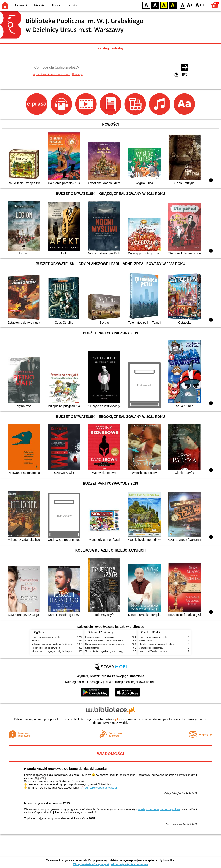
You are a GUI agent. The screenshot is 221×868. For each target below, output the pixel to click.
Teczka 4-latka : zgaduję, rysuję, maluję (104, 651)
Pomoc (56, 5)
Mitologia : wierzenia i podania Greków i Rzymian (55, 644)
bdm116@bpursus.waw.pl (101, 788)
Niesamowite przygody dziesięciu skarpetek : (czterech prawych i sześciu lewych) (71, 651)
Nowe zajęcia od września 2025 (47, 803)
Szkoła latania (92, 648)
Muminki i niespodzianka (151, 648)
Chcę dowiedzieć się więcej (91, 864)
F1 (190, 5)
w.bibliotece (107, 719)
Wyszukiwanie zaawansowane (51, 74)
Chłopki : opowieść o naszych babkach (104, 641)
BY (173, 5)
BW (155, 5)
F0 (182, 5)
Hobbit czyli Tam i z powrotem (46, 648)
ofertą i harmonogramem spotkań (159, 809)
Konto (73, 5)
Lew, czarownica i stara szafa (46, 637)
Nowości (21, 5)
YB (164, 5)
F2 (200, 5)
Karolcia (36, 641)
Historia (39, 5)
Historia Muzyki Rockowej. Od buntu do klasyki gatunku (65, 769)
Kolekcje (77, 74)
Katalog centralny (111, 48)
